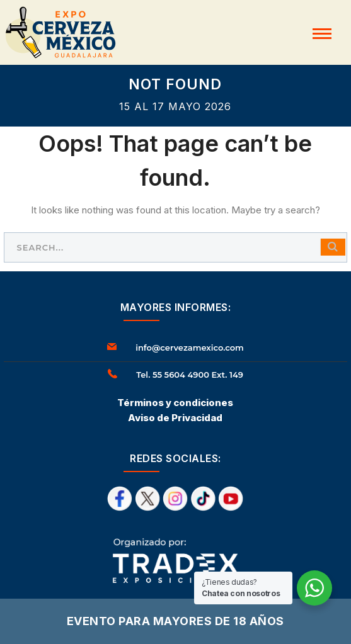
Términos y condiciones (175, 403)
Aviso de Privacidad (175, 418)
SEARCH (333, 247)
